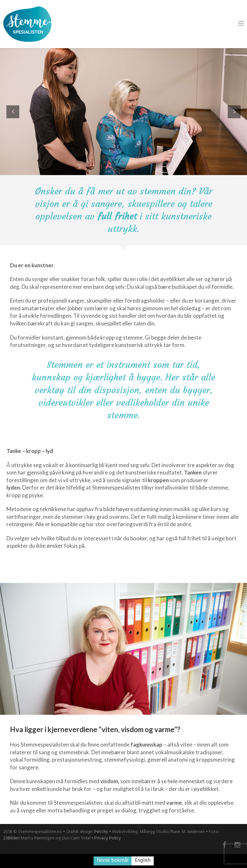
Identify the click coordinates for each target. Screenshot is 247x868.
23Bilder (11, 838)
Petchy (101, 832)
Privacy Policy (108, 838)
